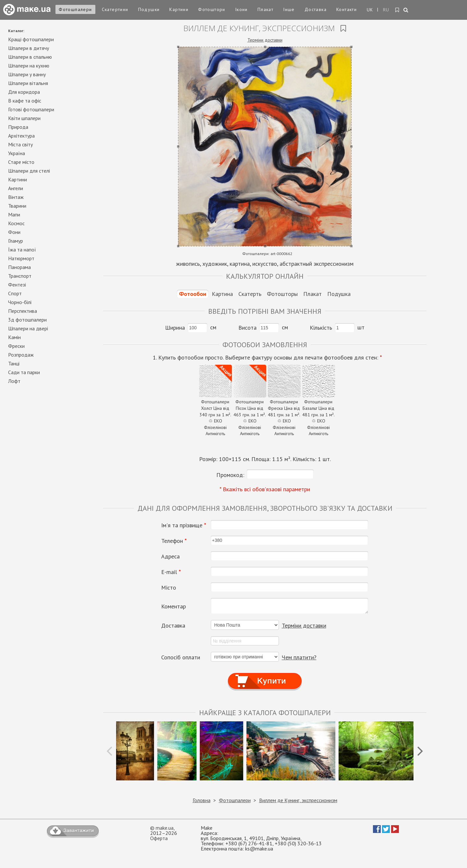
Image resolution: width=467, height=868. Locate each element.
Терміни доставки (265, 40)
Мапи (14, 214)
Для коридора (24, 92)
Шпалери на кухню (29, 66)
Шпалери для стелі (29, 171)
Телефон (174, 541)
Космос (16, 223)
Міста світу (20, 144)
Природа (18, 127)
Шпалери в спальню (30, 57)
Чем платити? (299, 657)
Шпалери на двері (28, 328)
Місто (169, 588)
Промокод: (230, 475)
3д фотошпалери (27, 320)
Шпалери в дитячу (29, 48)
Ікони (241, 9)
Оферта (159, 838)
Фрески (16, 346)
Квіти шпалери (24, 118)
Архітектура (21, 136)
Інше (289, 9)
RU (386, 10)
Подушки (149, 9)
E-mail (171, 572)
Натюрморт (21, 258)
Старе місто (21, 162)
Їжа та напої (22, 250)
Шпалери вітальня (28, 83)
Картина (222, 294)
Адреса (170, 556)
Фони (14, 232)
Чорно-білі (20, 302)
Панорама (19, 267)
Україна (17, 153)
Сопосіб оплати (181, 657)
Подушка (339, 294)
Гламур (16, 241)
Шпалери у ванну (27, 74)
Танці (14, 363)
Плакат (265, 9)
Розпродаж (21, 355)
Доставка (316, 9)
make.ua (165, 828)
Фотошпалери (75, 9)
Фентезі (17, 285)
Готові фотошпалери (31, 109)
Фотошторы (282, 294)
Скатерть (250, 294)
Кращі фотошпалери (31, 39)
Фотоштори (212, 9)
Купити (265, 675)
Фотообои (193, 294)
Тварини (17, 206)
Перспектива (23, 311)
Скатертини (115, 9)
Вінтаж (16, 197)
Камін (14, 337)
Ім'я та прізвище (184, 525)
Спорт (15, 293)
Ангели (16, 188)
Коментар (174, 606)
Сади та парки (24, 372)
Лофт (14, 381)
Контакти (347, 9)
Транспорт (20, 276)
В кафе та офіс (25, 101)
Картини (179, 9)
